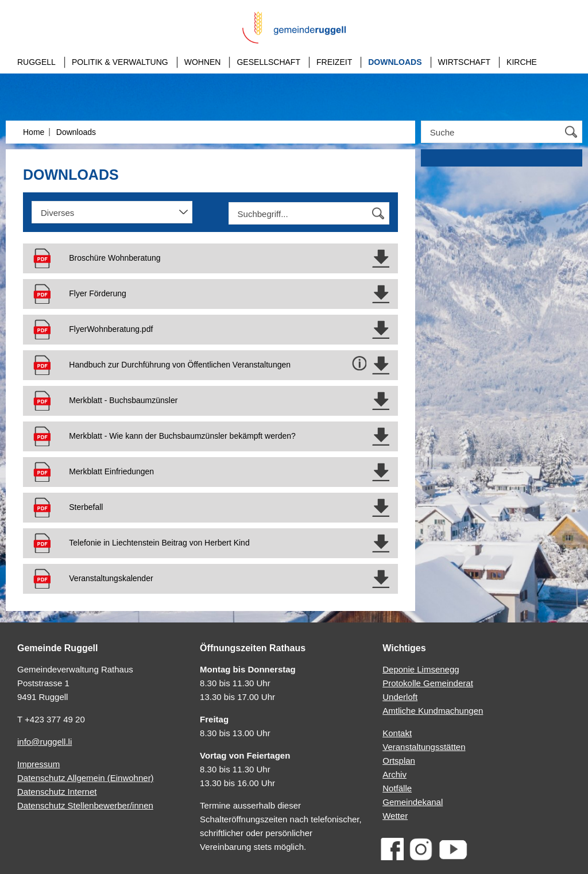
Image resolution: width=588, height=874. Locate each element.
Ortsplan (399, 761)
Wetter (395, 816)
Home (34, 132)
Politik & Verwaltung (120, 62)
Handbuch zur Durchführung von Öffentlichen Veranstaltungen (180, 365)
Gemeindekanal (413, 802)
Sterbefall (86, 507)
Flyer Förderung (98, 293)
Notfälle (397, 788)
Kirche (522, 62)
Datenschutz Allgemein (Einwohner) (86, 778)
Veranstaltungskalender (111, 578)
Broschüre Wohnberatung (115, 258)
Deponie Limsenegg (421, 669)
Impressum (38, 764)
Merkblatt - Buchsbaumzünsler (123, 400)
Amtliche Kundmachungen (433, 711)
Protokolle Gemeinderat (428, 683)
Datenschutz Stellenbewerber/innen (85, 805)
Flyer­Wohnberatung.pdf (111, 329)
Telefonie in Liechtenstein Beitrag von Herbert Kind (159, 543)
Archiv (394, 774)
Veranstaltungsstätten (424, 747)
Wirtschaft (465, 62)
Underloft (400, 697)
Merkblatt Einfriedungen (111, 471)
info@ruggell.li (45, 742)
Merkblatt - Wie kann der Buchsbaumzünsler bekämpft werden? (182, 436)
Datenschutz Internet (57, 792)
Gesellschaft (268, 62)
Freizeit (334, 62)
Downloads (395, 62)
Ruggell (36, 62)
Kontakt (397, 733)
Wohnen (203, 62)
